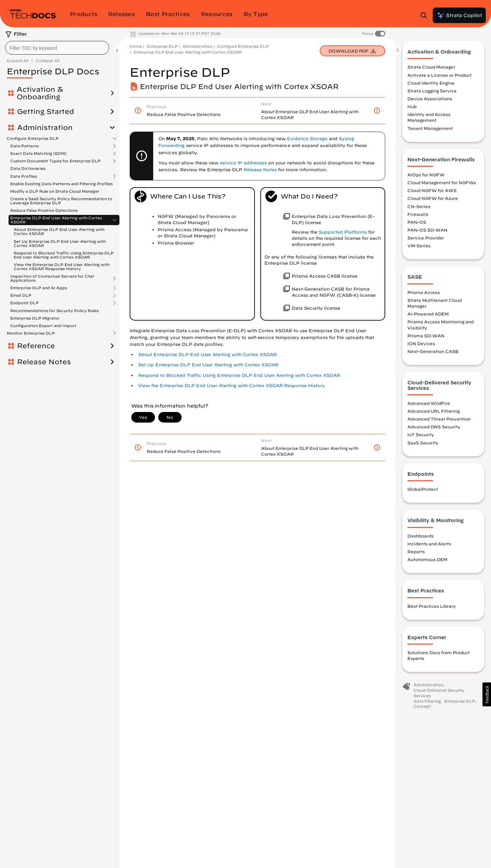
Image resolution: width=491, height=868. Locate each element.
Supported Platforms (343, 232)
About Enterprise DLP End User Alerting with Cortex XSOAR (59, 231)
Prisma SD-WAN (426, 336)
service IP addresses (243, 163)
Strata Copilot (459, 15)
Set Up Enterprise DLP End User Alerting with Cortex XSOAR (60, 243)
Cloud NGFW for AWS (432, 190)
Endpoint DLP (25, 303)
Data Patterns (24, 146)
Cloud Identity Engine (431, 83)
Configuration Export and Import (43, 326)
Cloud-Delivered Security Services (439, 693)
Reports (416, 551)
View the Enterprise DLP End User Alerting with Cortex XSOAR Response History (62, 267)
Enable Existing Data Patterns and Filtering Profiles (61, 184)
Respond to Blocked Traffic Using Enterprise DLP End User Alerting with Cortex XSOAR (64, 255)
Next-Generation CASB (433, 351)
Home (136, 46)
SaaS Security (423, 443)
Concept (422, 706)
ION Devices (421, 343)
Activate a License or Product (439, 75)
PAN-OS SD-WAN (428, 230)
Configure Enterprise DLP (33, 138)
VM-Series (419, 246)
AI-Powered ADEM (428, 314)
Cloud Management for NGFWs (442, 182)
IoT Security (421, 435)
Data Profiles (24, 176)
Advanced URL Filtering (434, 411)
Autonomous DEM (427, 559)
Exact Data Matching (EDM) (38, 153)
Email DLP (21, 295)
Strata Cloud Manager (431, 67)
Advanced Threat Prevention (439, 419)
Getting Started (46, 112)
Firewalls (418, 214)
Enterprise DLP (162, 46)
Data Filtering (427, 701)
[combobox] (57, 48)
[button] (487, 694)
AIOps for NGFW (426, 175)
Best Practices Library (432, 606)
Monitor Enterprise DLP (31, 333)
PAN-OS (417, 222)
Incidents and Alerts (429, 544)
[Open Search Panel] (426, 15)
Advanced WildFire (429, 403)
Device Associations (430, 99)
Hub (412, 106)
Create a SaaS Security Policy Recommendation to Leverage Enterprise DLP (61, 201)
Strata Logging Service (432, 91)
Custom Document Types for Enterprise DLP (55, 161)
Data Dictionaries (28, 168)
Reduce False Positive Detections (44, 210)
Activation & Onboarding (40, 93)
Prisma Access (424, 292)
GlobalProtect (423, 489)
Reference (36, 346)
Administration (45, 128)
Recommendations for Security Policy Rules (54, 311)
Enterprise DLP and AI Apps (39, 288)
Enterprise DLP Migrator (35, 318)
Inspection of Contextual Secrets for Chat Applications (52, 278)
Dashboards (421, 536)
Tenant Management (430, 128)
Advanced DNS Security (434, 427)
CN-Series (419, 206)
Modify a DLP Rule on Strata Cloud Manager (55, 191)
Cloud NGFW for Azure (433, 198)
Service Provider (426, 238)
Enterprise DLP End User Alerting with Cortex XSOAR (56, 220)
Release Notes (44, 362)
